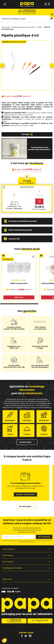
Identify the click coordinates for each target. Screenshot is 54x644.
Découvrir (19, 297)
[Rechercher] (27, 19)
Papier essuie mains (19, 283)
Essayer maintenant (25, 494)
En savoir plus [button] (25, 442)
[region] (27, 279)
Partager (27, 134)
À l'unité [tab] (27, 182)
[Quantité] (39, 191)
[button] (27, 221)
